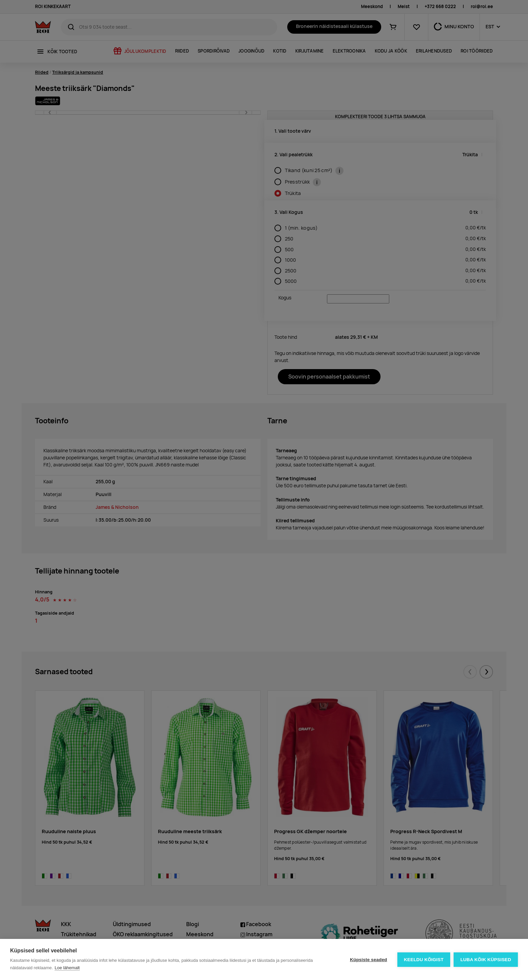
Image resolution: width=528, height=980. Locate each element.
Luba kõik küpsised (486, 960)
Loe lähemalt (67, 968)
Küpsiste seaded (368, 960)
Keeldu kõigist (424, 960)
